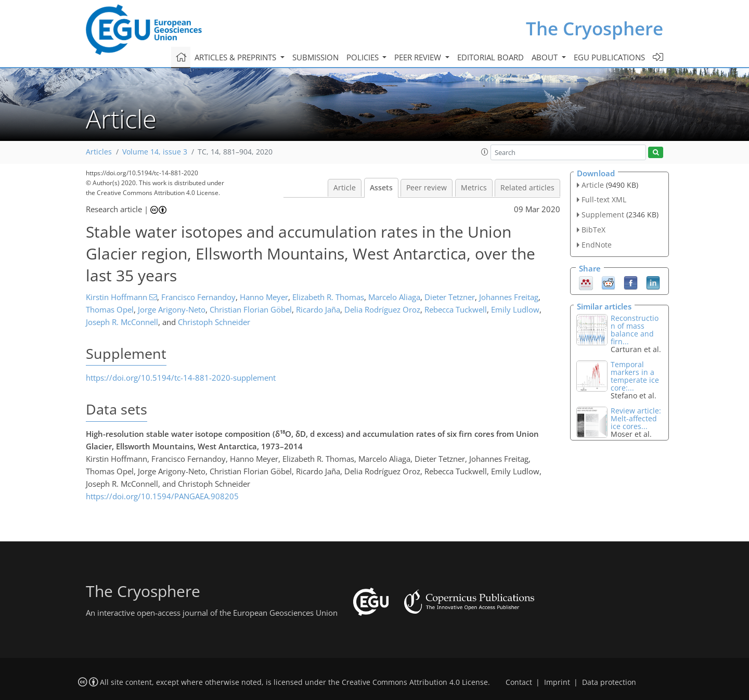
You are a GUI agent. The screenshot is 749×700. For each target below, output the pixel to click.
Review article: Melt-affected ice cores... (636, 418)
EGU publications (609, 57)
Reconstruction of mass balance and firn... (635, 330)
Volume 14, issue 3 (155, 152)
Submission (315, 57)
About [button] (546, 57)
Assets (381, 188)
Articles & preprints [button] (236, 57)
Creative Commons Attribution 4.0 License (415, 682)
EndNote (597, 245)
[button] (485, 152)
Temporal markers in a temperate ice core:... (635, 376)
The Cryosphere (595, 28)
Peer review (427, 188)
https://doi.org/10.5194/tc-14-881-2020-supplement (181, 378)
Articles (99, 152)
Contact (519, 682)
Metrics (474, 188)
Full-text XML (604, 199)
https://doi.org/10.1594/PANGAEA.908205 (162, 496)
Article (345, 188)
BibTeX (593, 230)
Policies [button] (364, 57)
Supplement (603, 215)
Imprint (557, 682)
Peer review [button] (419, 57)
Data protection (609, 682)
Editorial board (490, 57)
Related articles (527, 188)
